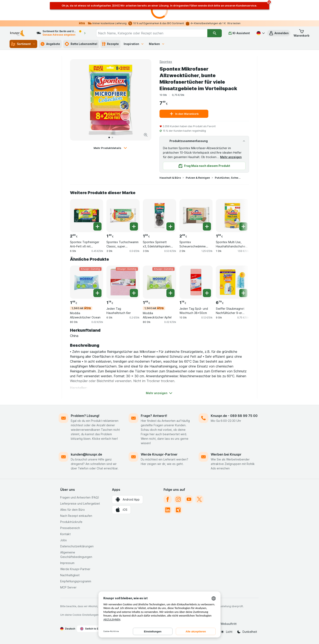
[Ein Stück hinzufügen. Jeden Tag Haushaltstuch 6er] (134, 293)
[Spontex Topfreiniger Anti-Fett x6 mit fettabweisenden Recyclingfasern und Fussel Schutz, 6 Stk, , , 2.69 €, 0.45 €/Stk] (87, 216)
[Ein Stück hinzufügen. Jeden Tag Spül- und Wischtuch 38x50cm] (207, 293)
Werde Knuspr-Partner (159, 454)
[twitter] (199, 499)
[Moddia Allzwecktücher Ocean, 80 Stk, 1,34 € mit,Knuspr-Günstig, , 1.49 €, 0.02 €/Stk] (87, 282)
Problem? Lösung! (85, 416)
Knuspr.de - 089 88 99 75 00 (234, 416)
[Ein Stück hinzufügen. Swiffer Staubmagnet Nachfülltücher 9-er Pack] (243, 293)
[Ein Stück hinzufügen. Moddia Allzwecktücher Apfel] (170, 293)
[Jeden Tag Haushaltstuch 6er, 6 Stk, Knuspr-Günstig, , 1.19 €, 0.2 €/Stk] (123, 282)
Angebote (50, 44)
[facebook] (168, 499)
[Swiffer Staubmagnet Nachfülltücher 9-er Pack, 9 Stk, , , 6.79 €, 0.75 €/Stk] (232, 282)
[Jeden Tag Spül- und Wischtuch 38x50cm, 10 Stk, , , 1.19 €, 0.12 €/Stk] (196, 282)
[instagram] (178, 499)
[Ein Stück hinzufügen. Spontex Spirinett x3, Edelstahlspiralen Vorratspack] (170, 226)
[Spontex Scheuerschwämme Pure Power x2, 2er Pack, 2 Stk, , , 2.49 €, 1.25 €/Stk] (196, 216)
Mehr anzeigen (231, 157)
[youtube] (189, 499)
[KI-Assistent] (239, 33)
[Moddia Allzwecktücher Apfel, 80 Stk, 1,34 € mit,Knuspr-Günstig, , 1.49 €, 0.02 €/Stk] (159, 282)
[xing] (178, 510)
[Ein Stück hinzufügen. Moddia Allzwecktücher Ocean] (97, 293)
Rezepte (110, 44)
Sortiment (23, 44)
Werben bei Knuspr (226, 454)
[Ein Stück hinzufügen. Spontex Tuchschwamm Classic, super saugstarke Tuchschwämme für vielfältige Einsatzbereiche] (134, 226)
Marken (157, 44)
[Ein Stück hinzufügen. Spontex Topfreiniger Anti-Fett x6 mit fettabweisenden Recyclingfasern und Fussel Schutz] (97, 226)
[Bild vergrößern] (146, 135)
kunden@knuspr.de (86, 454)
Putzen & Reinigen (198, 178)
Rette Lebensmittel (81, 44)
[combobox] (152, 33)
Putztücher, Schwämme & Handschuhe (228, 178)
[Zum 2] (112, 137)
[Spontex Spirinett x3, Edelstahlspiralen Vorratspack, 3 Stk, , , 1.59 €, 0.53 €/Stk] (159, 216)
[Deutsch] (260, 33)
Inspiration (134, 44)
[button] (279, 33)
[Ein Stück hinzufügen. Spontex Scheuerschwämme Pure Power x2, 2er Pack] (207, 226)
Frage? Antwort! (154, 416)
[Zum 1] (109, 137)
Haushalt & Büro (170, 178)
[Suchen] (215, 33)
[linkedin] (168, 510)
